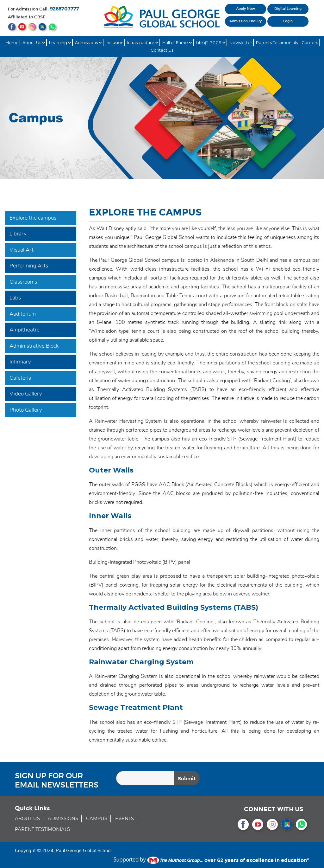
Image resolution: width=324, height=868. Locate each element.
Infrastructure (143, 42)
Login (288, 21)
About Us (34, 42)
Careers (310, 42)
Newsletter (241, 42)
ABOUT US (27, 819)
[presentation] (273, 779)
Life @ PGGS (211, 42)
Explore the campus (33, 218)
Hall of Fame (177, 42)
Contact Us (162, 50)
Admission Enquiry (246, 21)
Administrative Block (34, 346)
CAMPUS (97, 819)
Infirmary (20, 362)
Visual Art (22, 250)
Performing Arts (29, 266)
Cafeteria (20, 378)
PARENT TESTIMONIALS (42, 829)
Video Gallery (26, 394)
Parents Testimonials (277, 42)
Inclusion (115, 42)
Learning (60, 42)
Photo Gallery (26, 410)
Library (18, 234)
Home (12, 42)
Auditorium (23, 314)
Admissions (88, 42)
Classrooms (23, 282)
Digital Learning (288, 9)
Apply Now (246, 9)
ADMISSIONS (63, 819)
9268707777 (65, 9)
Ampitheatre (25, 330)
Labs (15, 298)
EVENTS (125, 819)
